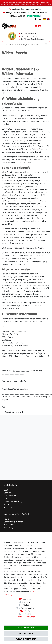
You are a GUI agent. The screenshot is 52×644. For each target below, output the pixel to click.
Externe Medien (27, 608)
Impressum (9, 507)
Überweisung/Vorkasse (14, 522)
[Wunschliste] (32, 19)
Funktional (27, 614)
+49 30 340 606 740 (39, 12)
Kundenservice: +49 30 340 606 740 (26, 9)
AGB (6, 498)
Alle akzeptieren (26, 628)
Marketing (27, 605)
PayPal (7, 519)
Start (6, 490)
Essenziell (27, 599)
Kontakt (7, 504)
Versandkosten (10, 496)
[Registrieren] (41, 19)
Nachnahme (9, 525)
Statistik (27, 602)
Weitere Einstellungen (26, 617)
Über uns (8, 493)
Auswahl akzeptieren (26, 639)
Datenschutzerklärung (13, 501)
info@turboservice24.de (16, 12)
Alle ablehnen (26, 633)
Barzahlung (9, 527)
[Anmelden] (36, 19)
